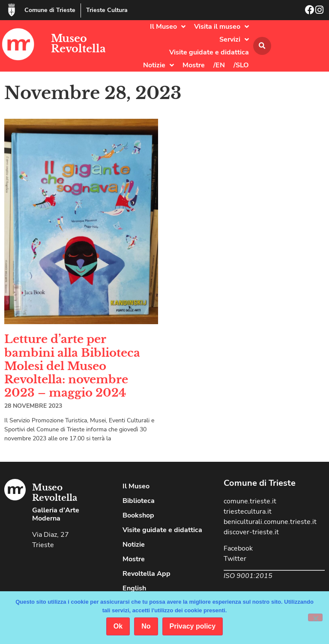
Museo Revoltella (78, 44)
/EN (219, 65)
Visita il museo (221, 27)
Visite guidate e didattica (209, 52)
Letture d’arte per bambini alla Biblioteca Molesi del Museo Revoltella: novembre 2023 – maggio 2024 (72, 366)
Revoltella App (147, 574)
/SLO (241, 65)
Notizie (159, 65)
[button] (262, 46)
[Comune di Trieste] (12, 10)
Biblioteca (139, 501)
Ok (118, 626)
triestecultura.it (248, 512)
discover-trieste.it (251, 532)
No (146, 626)
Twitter (235, 559)
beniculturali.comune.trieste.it (270, 522)
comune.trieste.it (250, 501)
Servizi (234, 39)
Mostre (194, 65)
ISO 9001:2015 (248, 576)
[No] (315, 617)
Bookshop (138, 515)
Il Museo (168, 27)
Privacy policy (193, 626)
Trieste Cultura (107, 10)
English (134, 588)
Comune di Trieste (50, 10)
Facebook (238, 548)
